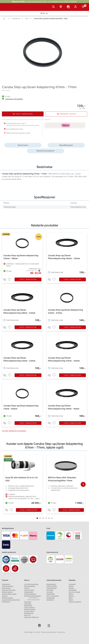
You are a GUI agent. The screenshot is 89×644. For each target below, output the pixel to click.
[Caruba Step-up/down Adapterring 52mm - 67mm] (67, 305)
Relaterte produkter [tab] (45, 151)
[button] (83, 484)
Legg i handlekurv (28, 279)
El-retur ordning (29, 611)
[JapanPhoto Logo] (7, 8)
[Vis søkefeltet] (54, 7)
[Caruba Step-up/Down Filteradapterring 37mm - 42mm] (67, 353)
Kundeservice (6, 584)
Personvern (28, 602)
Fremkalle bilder (52, 588)
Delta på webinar (7, 592)
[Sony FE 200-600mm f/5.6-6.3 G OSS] (23, 480)
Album (71, 598)
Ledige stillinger (29, 590)
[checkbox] (10, 279)
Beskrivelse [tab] (23, 145)
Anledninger (50, 600)
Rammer (71, 596)
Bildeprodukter (51, 584)
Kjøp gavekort (6, 588)
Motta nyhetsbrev (7, 598)
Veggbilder (50, 590)
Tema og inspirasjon (75, 602)
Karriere (27, 588)
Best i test (27, 615)
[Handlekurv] (83, 7)
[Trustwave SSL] (15, 560)
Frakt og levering (30, 607)
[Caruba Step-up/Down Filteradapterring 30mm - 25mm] (67, 254)
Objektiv (71, 588)
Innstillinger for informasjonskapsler (33, 599)
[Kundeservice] (69, 7)
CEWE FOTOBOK (52, 586)
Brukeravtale (28, 605)
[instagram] (49, 626)
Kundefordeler (29, 592)
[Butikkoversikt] (61, 7)
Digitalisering (6, 602)
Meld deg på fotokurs (9, 590)
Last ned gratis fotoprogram (11, 600)
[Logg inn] (76, 7)
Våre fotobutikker (30, 586)
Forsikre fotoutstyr (8, 586)
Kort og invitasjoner (53, 596)
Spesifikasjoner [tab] (66, 145)
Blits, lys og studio (74, 592)
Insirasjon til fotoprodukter (33, 596)
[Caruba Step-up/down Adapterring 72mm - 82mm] (22, 401)
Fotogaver (50, 592)
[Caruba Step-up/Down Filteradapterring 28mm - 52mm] (22, 305)
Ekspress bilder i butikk (9, 594)
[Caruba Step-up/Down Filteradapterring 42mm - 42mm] (22, 353)
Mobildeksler (51, 594)
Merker (71, 600)
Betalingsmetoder (30, 609)
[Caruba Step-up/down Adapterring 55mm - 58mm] (22, 254)
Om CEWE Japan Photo (31, 584)
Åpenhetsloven (29, 613)
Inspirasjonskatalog (30, 594)
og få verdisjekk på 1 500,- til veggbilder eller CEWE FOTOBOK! (44, 2)
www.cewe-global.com (31, 617)
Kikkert (71, 594)
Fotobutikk (72, 584)
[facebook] (40, 626)
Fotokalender (51, 598)
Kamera (71, 586)
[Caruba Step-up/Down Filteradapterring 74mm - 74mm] (67, 401)
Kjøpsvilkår (28, 604)
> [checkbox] (6, 279)
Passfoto (5, 596)
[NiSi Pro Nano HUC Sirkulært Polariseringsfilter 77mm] (66, 480)
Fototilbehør (73, 590)
